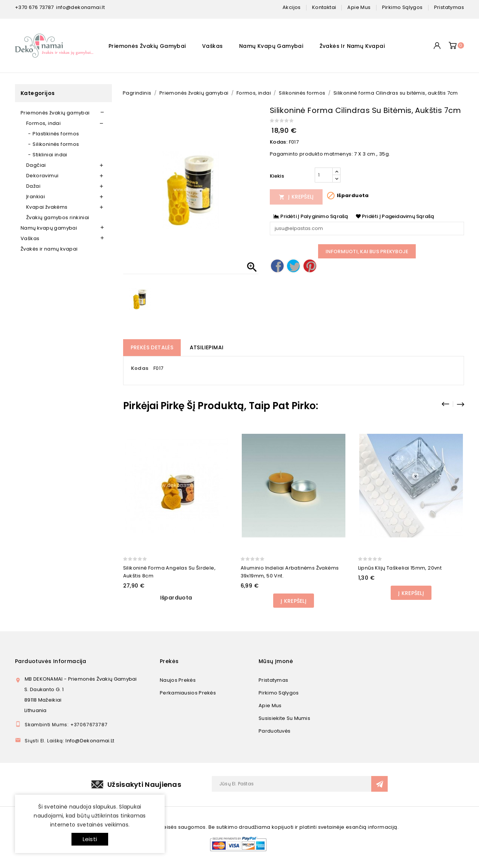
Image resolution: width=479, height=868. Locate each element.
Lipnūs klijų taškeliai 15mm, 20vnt (400, 568)
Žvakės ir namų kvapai (352, 46)
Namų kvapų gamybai (271, 46)
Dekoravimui (42, 176)
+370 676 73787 (34, 7)
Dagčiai (36, 165)
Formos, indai (43, 123)
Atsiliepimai (207, 347)
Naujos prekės (178, 680)
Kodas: (279, 142)
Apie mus (270, 706)
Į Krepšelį (296, 197)
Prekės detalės (152, 347)
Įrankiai (36, 197)
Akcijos (292, 7)
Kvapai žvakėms (47, 207)
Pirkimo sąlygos (279, 693)
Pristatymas (273, 680)
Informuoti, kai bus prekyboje (367, 251)
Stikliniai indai (50, 155)
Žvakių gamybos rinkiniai (58, 217)
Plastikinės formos (56, 134)
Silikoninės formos (56, 144)
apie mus (359, 7)
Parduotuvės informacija (51, 661)
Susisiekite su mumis (284, 718)
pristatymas (449, 7)
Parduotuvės (274, 731)
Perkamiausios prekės (188, 693)
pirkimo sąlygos (402, 7)
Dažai (33, 186)
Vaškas (212, 46)
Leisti (90, 839)
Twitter (293, 266)
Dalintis (277, 266)
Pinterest (310, 266)
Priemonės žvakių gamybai (147, 46)
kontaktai (324, 7)
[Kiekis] (324, 175)
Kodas (140, 368)
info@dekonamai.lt (80, 7)
